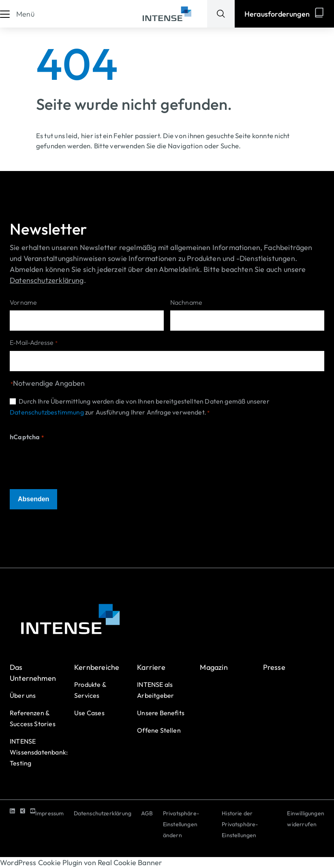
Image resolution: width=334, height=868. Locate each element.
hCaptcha (27, 437)
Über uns (23, 695)
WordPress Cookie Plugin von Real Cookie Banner (81, 863)
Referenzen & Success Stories (33, 718)
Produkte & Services (90, 690)
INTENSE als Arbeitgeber (155, 690)
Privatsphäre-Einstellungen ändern (181, 824)
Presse (274, 667)
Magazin (214, 667)
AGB (147, 813)
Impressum (50, 813)
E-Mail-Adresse (34, 343)
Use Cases (89, 713)
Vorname (23, 302)
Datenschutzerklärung (103, 813)
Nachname (186, 302)
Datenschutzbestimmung (47, 412)
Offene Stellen (159, 730)
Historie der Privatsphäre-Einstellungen (240, 824)
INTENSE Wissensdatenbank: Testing (39, 752)
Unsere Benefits (161, 713)
